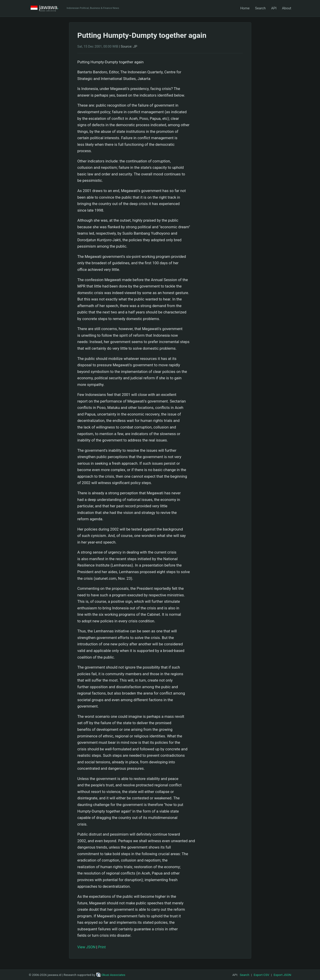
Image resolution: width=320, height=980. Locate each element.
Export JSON (282, 975)
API (274, 8)
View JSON (86, 947)
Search (260, 8)
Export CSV (261, 975)
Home (245, 8)
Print (102, 947)
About (287, 8)
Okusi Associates (111, 975)
